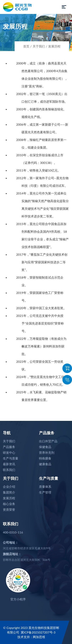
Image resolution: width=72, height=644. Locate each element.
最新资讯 (9, 464)
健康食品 (45, 464)
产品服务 (9, 447)
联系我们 (9, 470)
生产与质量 (11, 458)
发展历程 (54, 46)
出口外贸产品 (48, 441)
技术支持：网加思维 (31, 637)
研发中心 (9, 453)
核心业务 (9, 504)
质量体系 (45, 487)
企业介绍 (9, 487)
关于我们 (39, 46)
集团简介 (9, 492)
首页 (26, 46)
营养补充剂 (47, 453)
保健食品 (45, 447)
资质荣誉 (9, 509)
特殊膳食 (45, 458)
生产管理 (45, 492)
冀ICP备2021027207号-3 (38, 632)
